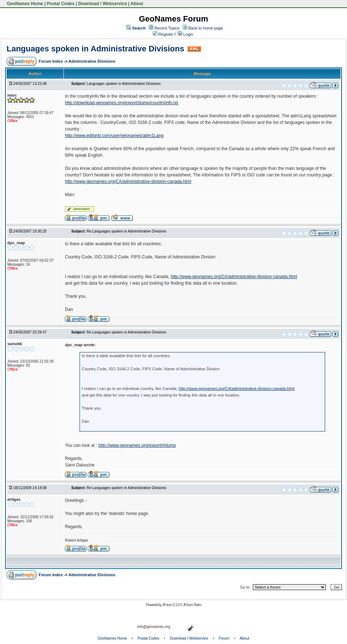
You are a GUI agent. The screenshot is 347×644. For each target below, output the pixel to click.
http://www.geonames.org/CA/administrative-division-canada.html (128, 182)
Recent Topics (167, 28)
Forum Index (51, 61)
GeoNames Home (24, 4)
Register (163, 34)
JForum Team (192, 605)
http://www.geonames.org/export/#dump (137, 445)
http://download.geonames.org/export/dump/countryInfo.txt (122, 103)
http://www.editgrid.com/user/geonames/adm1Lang (114, 136)
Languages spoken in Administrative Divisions (95, 49)
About (137, 4)
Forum (224, 638)
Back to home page (206, 28)
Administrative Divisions (92, 61)
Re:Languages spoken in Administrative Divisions (126, 231)
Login (185, 34)
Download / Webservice (103, 4)
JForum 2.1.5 (171, 605)
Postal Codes (61, 4)
